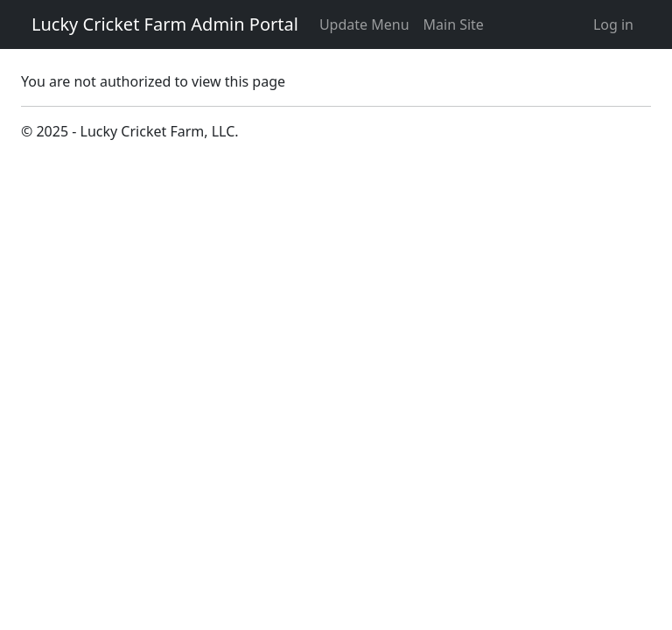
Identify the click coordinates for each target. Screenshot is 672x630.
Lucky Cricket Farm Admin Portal (165, 24)
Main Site (454, 24)
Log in (613, 24)
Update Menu (364, 24)
